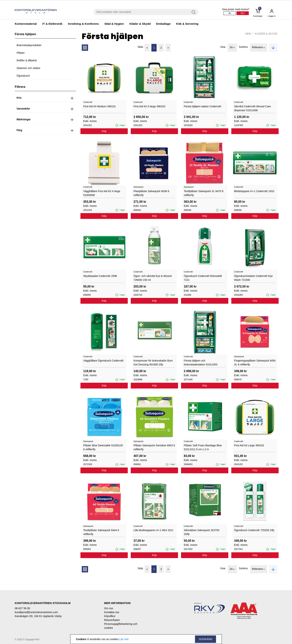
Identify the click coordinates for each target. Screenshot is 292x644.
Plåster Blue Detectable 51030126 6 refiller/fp (103, 447)
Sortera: (244, 47)
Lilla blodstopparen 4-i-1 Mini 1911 (153, 530)
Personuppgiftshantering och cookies (121, 626)
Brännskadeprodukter (29, 45)
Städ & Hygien (114, 24)
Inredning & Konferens (83, 24)
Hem (248, 34)
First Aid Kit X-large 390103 (149, 106)
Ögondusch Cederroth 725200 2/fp (254, 530)
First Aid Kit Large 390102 (249, 445)
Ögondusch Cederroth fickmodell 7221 (203, 278)
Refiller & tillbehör (27, 60)
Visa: (223, 47)
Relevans (259, 48)
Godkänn (205, 639)
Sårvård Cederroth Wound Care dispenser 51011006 (252, 108)
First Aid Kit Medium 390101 (100, 106)
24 (232, 48)
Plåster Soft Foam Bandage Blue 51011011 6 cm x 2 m (203, 447)
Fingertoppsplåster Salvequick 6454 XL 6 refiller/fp (255, 363)
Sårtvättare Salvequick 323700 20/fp (202, 532)
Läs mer (124, 639)
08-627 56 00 (22, 608)
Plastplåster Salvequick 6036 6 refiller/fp (151, 193)
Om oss (109, 608)
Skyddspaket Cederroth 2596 (100, 276)
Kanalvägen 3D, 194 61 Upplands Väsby (38, 616)
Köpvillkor (110, 616)
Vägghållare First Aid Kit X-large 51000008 (102, 193)
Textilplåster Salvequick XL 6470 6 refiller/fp (204, 193)
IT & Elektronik (52, 24)
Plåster (21, 53)
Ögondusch (23, 76)
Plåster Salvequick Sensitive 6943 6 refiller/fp (154, 447)
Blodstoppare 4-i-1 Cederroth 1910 (254, 191)
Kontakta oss (112, 612)
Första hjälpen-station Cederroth (203, 106)
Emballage (163, 24)
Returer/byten (112, 620)
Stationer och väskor (28, 68)
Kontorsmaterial (26, 24)
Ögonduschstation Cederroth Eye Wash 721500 (253, 278)
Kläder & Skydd (140, 24)
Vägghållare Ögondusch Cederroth (103, 361)
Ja (230, 13)
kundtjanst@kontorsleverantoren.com (36, 612)
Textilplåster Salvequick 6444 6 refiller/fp (101, 532)
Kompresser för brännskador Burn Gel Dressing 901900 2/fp (153, 363)
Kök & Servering (187, 24)
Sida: (141, 47)
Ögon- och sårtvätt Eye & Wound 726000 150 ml (153, 278)
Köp (104, 131)
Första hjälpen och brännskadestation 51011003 (201, 363)
